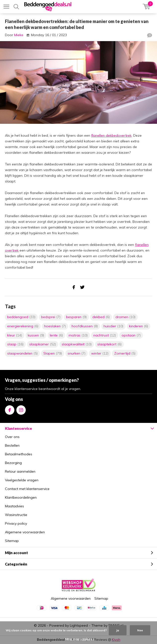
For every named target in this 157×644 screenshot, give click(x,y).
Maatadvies (14, 506)
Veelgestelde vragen (22, 480)
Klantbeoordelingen (21, 497)
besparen (76, 317)
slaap (15, 344)
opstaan (131, 335)
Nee (140, 630)
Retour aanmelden (20, 471)
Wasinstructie (16, 515)
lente (56, 335)
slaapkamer (43, 344)
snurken (77, 353)
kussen (36, 335)
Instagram (21, 409)
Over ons (12, 437)
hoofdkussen (85, 326)
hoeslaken (55, 326)
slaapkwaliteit (77, 344)
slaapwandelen (22, 353)
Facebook (10, 409)
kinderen (139, 326)
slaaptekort (109, 344)
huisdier (113, 326)
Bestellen (12, 445)
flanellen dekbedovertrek (111, 135)
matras (78, 335)
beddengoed (21, 317)
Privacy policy (16, 523)
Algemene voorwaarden (25, 532)
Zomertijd (125, 353)
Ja (118, 630)
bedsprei (51, 317)
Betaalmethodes (19, 454)
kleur (15, 335)
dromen (125, 317)
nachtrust (105, 335)
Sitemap (12, 541)
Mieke (19, 35)
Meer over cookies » (80, 639)
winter (100, 353)
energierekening (23, 326)
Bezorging (13, 463)
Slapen (53, 353)
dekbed (101, 317)
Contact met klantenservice (27, 489)
